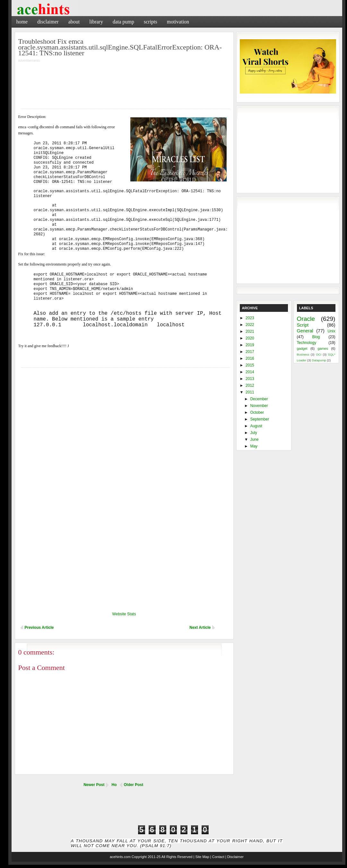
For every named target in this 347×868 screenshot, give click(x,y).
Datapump (319, 360)
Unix (331, 331)
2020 (250, 338)
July (253, 433)
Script (303, 325)
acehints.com (120, 857)
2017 (250, 352)
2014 (250, 372)
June (254, 439)
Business (303, 354)
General (305, 331)
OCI (319, 354)
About (74, 22)
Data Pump (123, 22)
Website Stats (124, 614)
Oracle (306, 319)
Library (96, 22)
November (259, 406)
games (323, 348)
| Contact (217, 857)
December (259, 399)
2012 (250, 385)
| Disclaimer (234, 857)
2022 (250, 325)
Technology (307, 343)
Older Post (134, 785)
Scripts (151, 22)
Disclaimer (48, 22)
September (260, 419)
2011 (250, 392)
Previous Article (39, 628)
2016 (250, 358)
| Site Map (201, 857)
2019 (250, 345)
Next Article (200, 628)
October (257, 412)
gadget (302, 348)
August (256, 426)
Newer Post (94, 785)
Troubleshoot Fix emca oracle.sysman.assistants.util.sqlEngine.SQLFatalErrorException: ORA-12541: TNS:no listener (120, 47)
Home (22, 22)
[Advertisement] (267, 21)
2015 (250, 365)
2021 (250, 331)
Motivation (178, 22)
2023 (250, 318)
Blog (316, 337)
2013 (250, 379)
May (254, 446)
